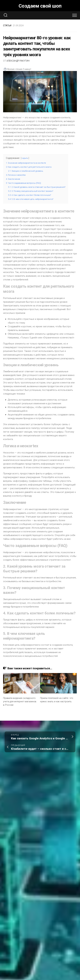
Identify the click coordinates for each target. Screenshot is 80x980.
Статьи (7, 26)
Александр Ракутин (18, 61)
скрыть (25, 158)
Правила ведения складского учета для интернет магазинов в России (20, 701)
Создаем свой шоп (40, 6)
